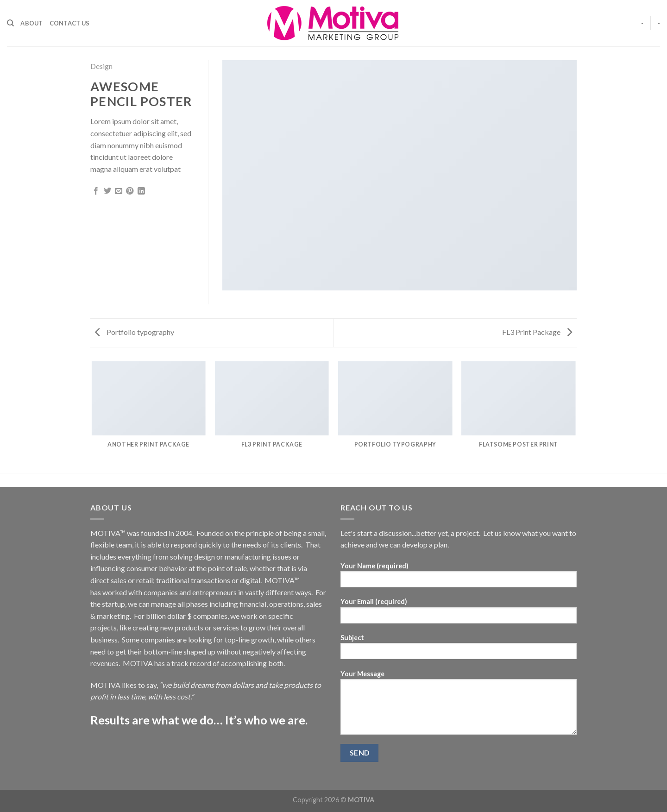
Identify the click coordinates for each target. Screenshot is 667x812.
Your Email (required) (459, 614)
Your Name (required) (459, 578)
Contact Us (70, 23)
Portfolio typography (135, 332)
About (31, 23)
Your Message (459, 705)
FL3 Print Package (537, 332)
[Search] (10, 23)
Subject (459, 650)
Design (101, 66)
